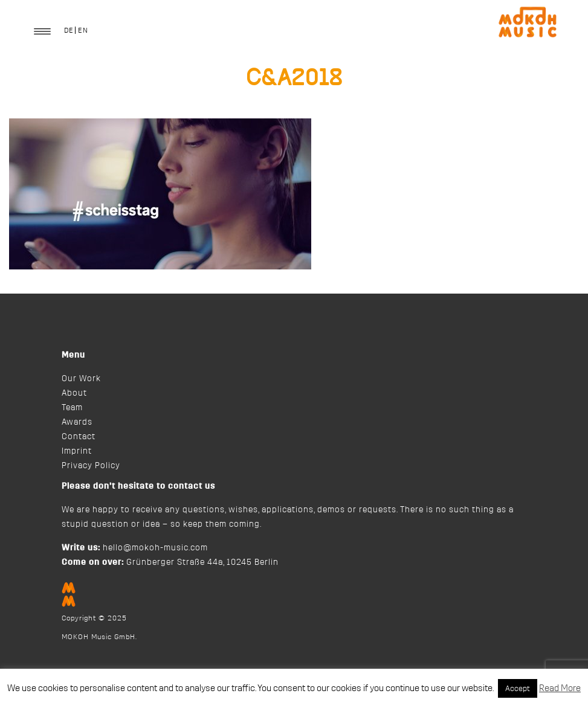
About (74, 393)
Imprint (77, 451)
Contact (79, 437)
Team (72, 408)
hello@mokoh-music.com (155, 548)
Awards (77, 422)
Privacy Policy (91, 466)
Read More (560, 688)
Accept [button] (518, 688)
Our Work (81, 379)
